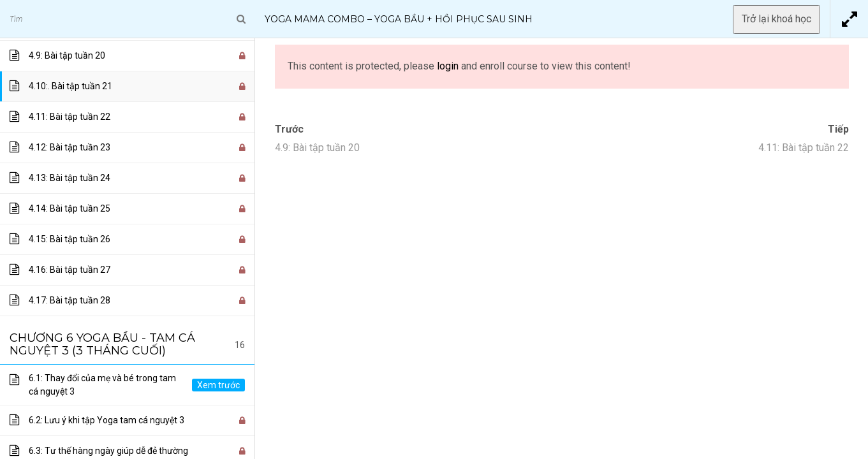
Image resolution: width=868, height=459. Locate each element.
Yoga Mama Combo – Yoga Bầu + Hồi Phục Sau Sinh (399, 19)
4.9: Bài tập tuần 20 (317, 148)
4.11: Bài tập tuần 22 (804, 148)
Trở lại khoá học (776, 19)
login (448, 66)
